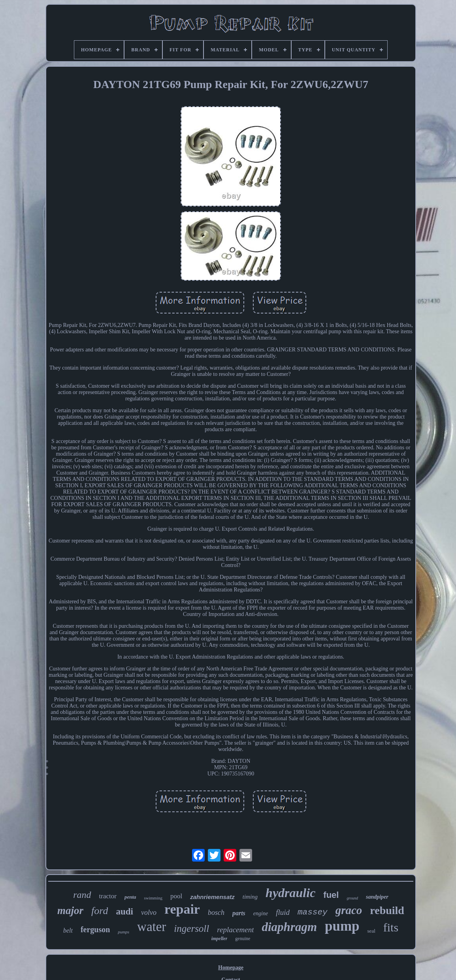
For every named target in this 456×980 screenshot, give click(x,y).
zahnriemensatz (212, 897)
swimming (153, 898)
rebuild (387, 910)
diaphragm (289, 927)
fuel (331, 895)
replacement (235, 930)
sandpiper (377, 897)
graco (349, 910)
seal (371, 931)
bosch (216, 912)
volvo (149, 912)
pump (342, 926)
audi (124, 911)
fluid (283, 912)
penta (130, 897)
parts (239, 913)
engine (261, 913)
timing (250, 897)
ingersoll (191, 928)
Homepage (231, 968)
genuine (243, 939)
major (70, 911)
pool (176, 896)
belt (68, 930)
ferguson (95, 929)
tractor (108, 896)
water (152, 927)
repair (182, 909)
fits (391, 927)
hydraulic (290, 893)
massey (313, 912)
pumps (123, 932)
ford (100, 911)
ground (352, 898)
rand (82, 895)
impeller (220, 939)
